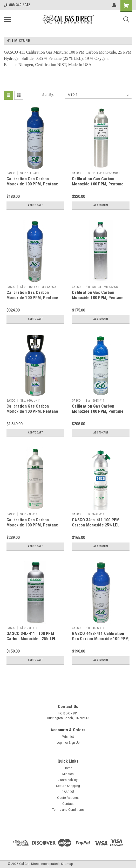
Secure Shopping (68, 786)
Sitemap (67, 864)
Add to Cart (35, 205)
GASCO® (68, 792)
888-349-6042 (17, 5)
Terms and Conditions (68, 810)
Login (60, 743)
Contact (68, 804)
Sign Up (74, 743)
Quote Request (68, 798)
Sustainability (68, 780)
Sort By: (48, 95)
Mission (68, 774)
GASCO (11, 173)
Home (68, 768)
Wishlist (68, 737)
